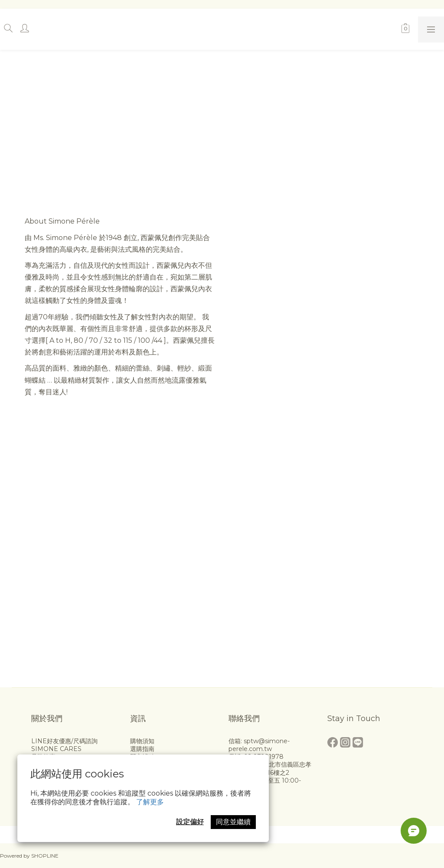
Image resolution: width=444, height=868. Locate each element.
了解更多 (150, 802)
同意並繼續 (233, 822)
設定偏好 (190, 822)
